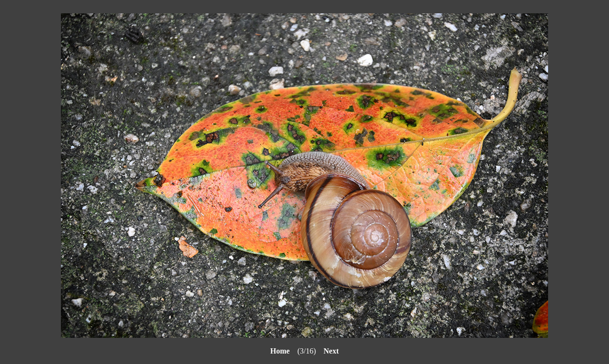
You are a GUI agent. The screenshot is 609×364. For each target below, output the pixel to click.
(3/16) (297, 351)
